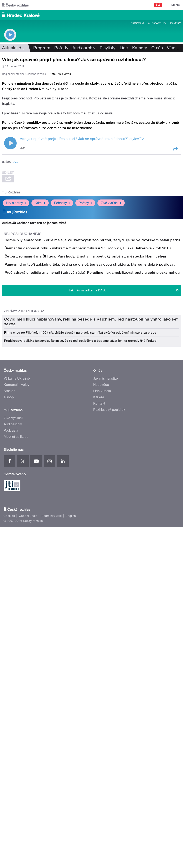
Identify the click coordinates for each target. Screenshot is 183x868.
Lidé (124, 48)
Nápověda (101, 666)
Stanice (10, 672)
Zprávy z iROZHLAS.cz (24, 473)
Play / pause (10, 246)
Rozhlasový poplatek (109, 691)
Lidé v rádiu (102, 672)
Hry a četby (16, 306)
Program (137, 23)
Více (173, 48)
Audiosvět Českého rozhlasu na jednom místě (34, 326)
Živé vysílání (111, 306)
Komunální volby (17, 666)
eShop (9, 678)
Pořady (61, 48)
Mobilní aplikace (16, 718)
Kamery (176, 23)
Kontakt (99, 685)
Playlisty (108, 48)
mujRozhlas (11, 295)
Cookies (9, 797)
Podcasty (11, 712)
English (71, 797)
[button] (175, 252)
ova (15, 265)
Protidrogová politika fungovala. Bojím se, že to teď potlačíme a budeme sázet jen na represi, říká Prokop (80, 622)
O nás (157, 48)
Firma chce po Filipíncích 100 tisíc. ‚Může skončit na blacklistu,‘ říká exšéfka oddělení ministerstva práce (80, 614)
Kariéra (99, 678)
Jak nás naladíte (106, 660)
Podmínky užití (52, 797)
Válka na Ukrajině (17, 660)
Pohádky (62, 306)
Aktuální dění (15, 48)
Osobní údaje (28, 797)
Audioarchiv (157, 23)
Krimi (40, 306)
